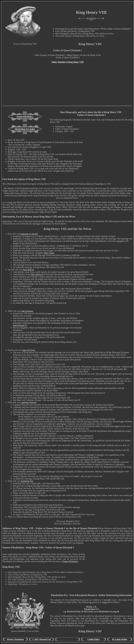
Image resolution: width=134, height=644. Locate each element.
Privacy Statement (15, 639)
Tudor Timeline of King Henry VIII (68, 62)
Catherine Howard (28, 402)
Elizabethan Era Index (25, 129)
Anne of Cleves (29, 350)
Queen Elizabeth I (25, 117)
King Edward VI (20, 325)
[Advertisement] (68, 87)
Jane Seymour (27, 311)
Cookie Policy (94, 639)
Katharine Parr (27, 481)
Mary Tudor (49, 253)
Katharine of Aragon (29, 234)
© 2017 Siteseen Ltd (41, 639)
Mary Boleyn (37, 274)
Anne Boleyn (28, 270)
